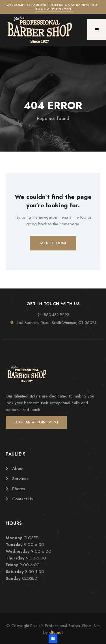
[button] (97, 30)
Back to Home (53, 243)
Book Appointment (54, 9)
